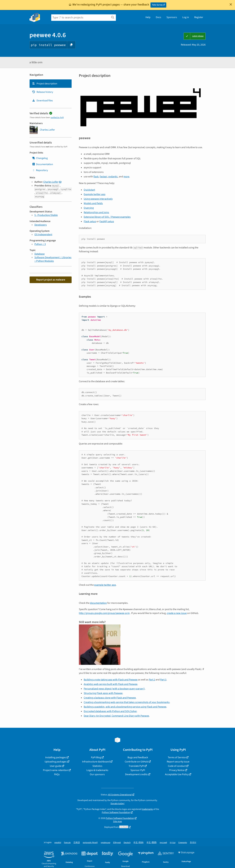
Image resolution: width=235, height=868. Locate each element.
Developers (41, 225)
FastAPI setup (107, 221)
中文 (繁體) (152, 843)
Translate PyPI (136, 766)
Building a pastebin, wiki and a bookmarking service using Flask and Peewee (125, 707)
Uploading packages (56, 762)
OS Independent (43, 235)
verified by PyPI (57, 117)
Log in (186, 17)
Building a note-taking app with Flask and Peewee (111, 680)
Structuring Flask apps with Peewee (103, 693)
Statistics (97, 766)
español (58, 843)
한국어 (193, 843)
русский (163, 843)
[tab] (51, 84)
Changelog (40, 158)
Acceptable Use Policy (177, 774)
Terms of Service (177, 757)
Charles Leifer (51, 182)
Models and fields (93, 203)
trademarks (147, 809)
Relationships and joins (96, 212)
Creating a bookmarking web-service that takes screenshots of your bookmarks (127, 702)
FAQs (57, 774)
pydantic (113, 177)
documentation (98, 603)
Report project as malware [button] (51, 280)
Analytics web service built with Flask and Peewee (111, 684)
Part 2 (152, 680)
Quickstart (89, 190)
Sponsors (172, 17)
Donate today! (117, 804)
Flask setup (90, 221)
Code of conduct (177, 766)
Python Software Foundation (116, 812)
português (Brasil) (90, 843)
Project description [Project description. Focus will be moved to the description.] (45, 84)
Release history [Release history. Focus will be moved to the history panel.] (43, 92)
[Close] (231, 4)
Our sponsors (97, 774)
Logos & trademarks (97, 770)
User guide (56, 766)
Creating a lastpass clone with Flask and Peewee (110, 698)
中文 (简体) (139, 843)
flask (96, 177)
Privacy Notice (177, 770)
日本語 (77, 843)
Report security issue (178, 762)
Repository (40, 170)
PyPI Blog (96, 757)
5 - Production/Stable (46, 215)
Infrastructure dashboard (96, 762)
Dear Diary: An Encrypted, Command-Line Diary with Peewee (116, 716)
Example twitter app (95, 194)
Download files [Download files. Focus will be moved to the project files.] (42, 101)
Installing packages (56, 757)
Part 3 (163, 680)
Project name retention (56, 770)
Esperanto (183, 843)
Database (40, 254)
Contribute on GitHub (136, 762)
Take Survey (157, 5)
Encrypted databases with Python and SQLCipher (110, 711)
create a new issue (177, 613)
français (67, 843)
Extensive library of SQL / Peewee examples (107, 217)
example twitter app (105, 585)
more (126, 177)
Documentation (43, 164)
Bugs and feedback (138, 757)
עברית (173, 843)
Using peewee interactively (98, 199)
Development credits (136, 774)
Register (199, 17)
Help (148, 17)
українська (105, 843)
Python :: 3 (40, 244)
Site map (117, 821)
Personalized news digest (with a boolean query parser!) (114, 689)
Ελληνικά (117, 843)
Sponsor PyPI (138, 770)
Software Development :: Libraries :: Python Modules (53, 259)
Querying (89, 208)
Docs (158, 17)
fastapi (103, 177)
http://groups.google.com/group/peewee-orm (104, 613)
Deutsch (127, 843)
